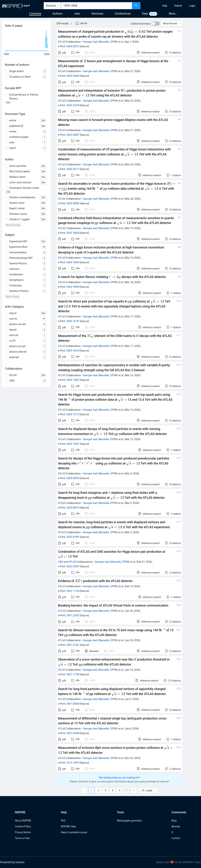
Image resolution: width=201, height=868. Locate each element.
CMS (61, 562)
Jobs (77, 14)
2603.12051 (73, 444)
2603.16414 (73, 351)
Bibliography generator (129, 821)
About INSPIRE (23, 821)
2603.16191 (73, 321)
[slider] (6, 51)
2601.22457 (73, 615)
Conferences (123, 14)
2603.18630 (73, 233)
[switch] (156, 24)
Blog (174, 821)
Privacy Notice (23, 832)
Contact (176, 838)
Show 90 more (13, 225)
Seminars (97, 14)
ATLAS (62, 42)
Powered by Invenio (12, 862)
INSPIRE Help (68, 826)
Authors (58, 14)
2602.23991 (73, 566)
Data (145, 14)
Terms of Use (22, 838)
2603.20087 (73, 203)
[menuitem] (165, 6)
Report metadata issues (74, 832)
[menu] (171, 6)
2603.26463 (73, 76)
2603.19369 (73, 262)
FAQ (63, 821)
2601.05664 (73, 704)
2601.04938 (73, 733)
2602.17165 (73, 591)
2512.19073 (73, 763)
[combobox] (97, 6)
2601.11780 (73, 674)
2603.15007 (73, 380)
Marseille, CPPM (108, 42)
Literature (35, 14)
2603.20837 (73, 135)
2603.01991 (73, 537)
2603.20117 (73, 169)
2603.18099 (73, 287)
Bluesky (176, 826)
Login (192, 6)
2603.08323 (73, 478)
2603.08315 (73, 508)
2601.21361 (73, 645)
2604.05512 (73, 46)
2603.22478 (73, 105)
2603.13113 (73, 414)
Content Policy (23, 826)
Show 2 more (12, 297)
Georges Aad (90, 42)
